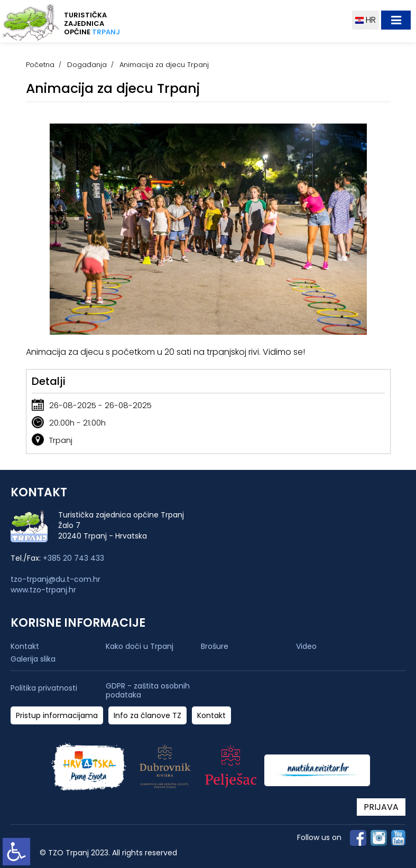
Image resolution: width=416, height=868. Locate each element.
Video (306, 646)
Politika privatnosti (44, 688)
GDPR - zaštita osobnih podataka (148, 691)
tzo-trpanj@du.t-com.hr (56, 579)
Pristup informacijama (57, 716)
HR (366, 20)
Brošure (215, 646)
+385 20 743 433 (73, 558)
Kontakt (25, 646)
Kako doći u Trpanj (140, 646)
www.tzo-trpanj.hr (43, 590)
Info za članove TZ (147, 716)
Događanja (87, 65)
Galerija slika (33, 659)
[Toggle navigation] (396, 20)
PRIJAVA (381, 807)
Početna (40, 65)
